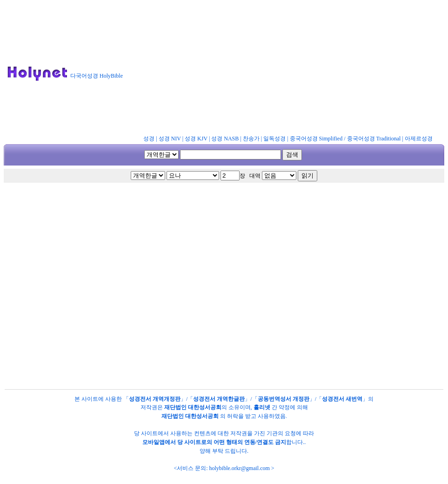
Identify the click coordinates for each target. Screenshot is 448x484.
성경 (149, 139)
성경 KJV (196, 139)
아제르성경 (419, 139)
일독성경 (274, 139)
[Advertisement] (289, 69)
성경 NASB (225, 139)
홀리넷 (262, 407)
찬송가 (251, 139)
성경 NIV (170, 139)
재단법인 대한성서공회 (193, 407)
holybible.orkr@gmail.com (239, 468)
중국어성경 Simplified (316, 139)
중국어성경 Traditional (374, 139)
